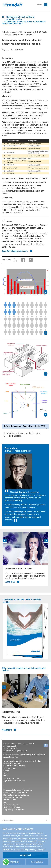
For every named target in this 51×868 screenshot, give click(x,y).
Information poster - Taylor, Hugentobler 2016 (26, 426)
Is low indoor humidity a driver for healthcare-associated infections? (23, 434)
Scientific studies (14, 19)
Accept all (25, 855)
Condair (12, 5)
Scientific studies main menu (17, 251)
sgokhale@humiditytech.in (15, 810)
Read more (12, 582)
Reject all (14, 862)
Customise (37, 862)
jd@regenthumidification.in (15, 781)
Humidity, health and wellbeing (20, 17)
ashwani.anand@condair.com (16, 751)
